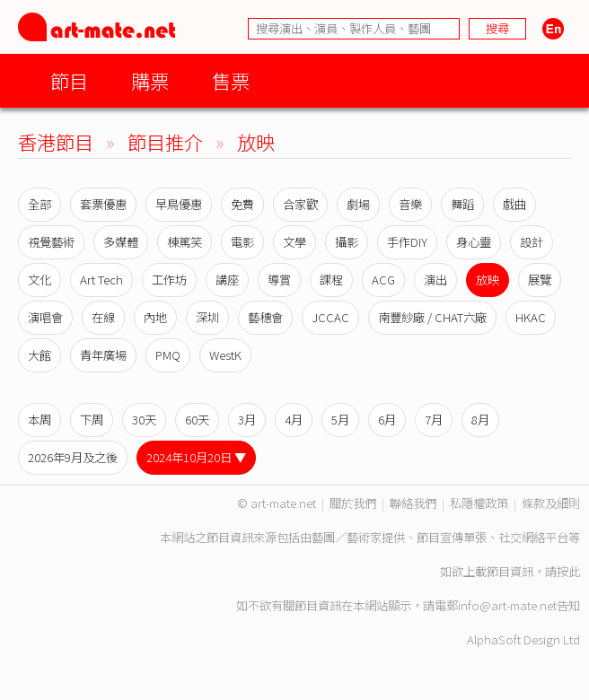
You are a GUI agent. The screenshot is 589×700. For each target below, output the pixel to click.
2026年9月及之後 (73, 457)
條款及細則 (551, 503)
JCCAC (330, 317)
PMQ (168, 355)
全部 (40, 204)
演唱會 (45, 317)
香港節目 (56, 141)
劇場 (358, 204)
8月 (480, 420)
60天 (197, 420)
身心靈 (474, 242)
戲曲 (514, 204)
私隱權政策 (479, 503)
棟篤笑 (185, 242)
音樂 (410, 204)
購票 (150, 80)
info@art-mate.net (507, 605)
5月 (340, 420)
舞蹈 (462, 204)
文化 (40, 280)
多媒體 (121, 242)
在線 (103, 317)
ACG (383, 280)
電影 (242, 242)
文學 (294, 242)
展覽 (540, 280)
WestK (225, 355)
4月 (294, 420)
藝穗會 (265, 317)
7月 (434, 420)
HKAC (531, 317)
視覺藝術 (51, 242)
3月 (247, 420)
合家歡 (300, 204)
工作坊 (169, 280)
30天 (144, 420)
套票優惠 (103, 204)
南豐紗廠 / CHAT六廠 (432, 317)
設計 (532, 242)
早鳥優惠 (179, 204)
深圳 (207, 317)
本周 (40, 420)
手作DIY (407, 242)
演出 (435, 280)
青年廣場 (103, 355)
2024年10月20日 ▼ (196, 457)
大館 (40, 355)
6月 (387, 420)
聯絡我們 (413, 503)
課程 (331, 280)
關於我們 (353, 503)
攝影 (347, 242)
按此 (568, 571)
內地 (155, 317)
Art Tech (101, 280)
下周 (92, 420)
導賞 (279, 280)
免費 (242, 204)
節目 (69, 80)
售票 (231, 80)
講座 (227, 280)
